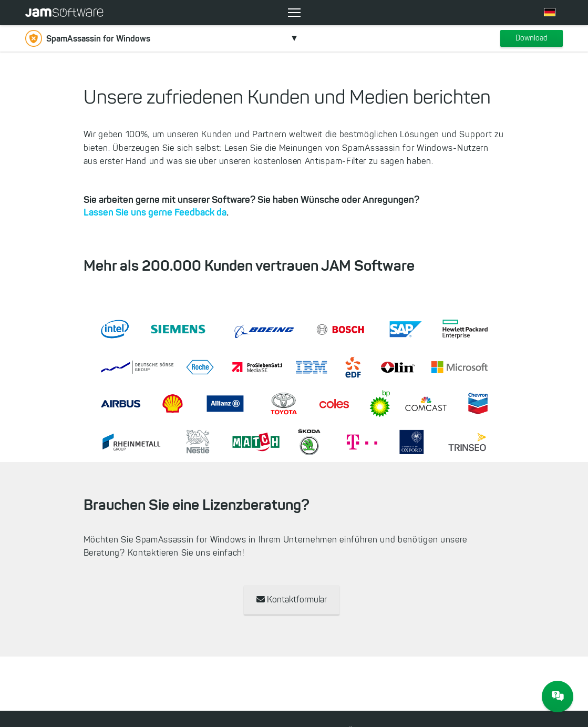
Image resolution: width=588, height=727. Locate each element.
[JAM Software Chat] (558, 697)
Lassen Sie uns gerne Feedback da (155, 212)
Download (532, 38)
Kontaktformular (292, 600)
